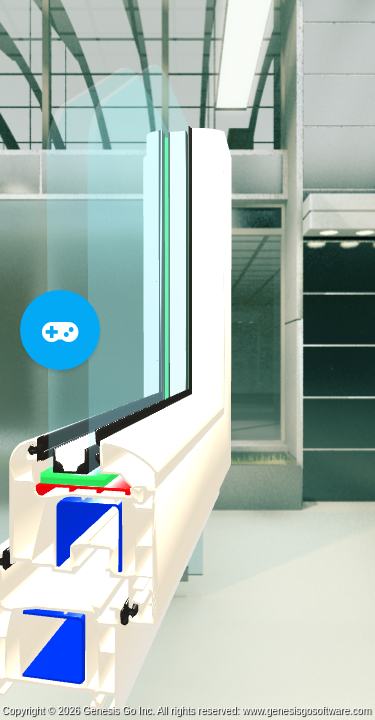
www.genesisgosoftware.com (306, 710)
